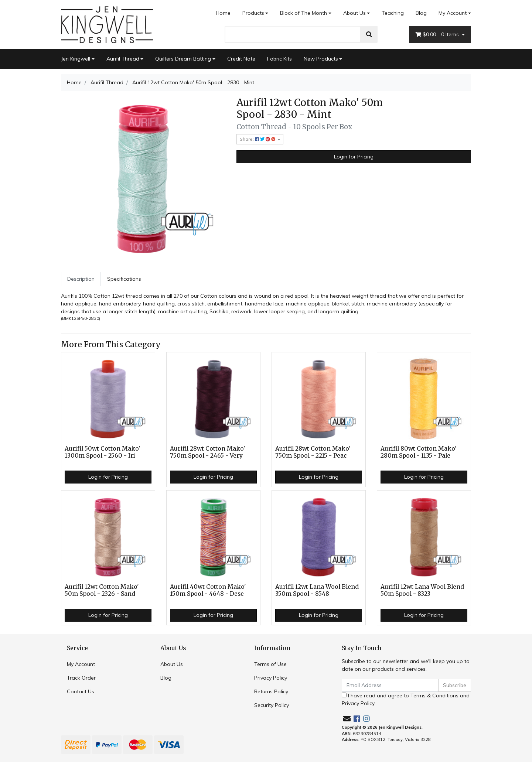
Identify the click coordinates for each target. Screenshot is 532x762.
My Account (81, 664)
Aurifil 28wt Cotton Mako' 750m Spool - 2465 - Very (208, 452)
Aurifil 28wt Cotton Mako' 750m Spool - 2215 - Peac (313, 452)
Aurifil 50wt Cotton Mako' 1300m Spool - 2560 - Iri (103, 452)
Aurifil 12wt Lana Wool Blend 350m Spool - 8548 (317, 590)
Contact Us (81, 691)
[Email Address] (390, 685)
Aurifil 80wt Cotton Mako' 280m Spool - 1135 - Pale (419, 452)
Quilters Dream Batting (183, 59)
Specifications (124, 279)
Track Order (81, 678)
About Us (354, 13)
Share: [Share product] (258, 139)
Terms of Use (270, 664)
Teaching (393, 13)
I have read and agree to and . (406, 699)
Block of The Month (303, 13)
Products (253, 13)
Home (223, 13)
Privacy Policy (271, 678)
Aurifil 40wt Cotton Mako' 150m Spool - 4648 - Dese (208, 590)
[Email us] (347, 719)
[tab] (81, 279)
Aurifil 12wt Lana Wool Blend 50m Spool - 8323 (422, 590)
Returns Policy (271, 691)
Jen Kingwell (76, 59)
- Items (438, 35)
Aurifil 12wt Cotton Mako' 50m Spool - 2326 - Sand (102, 590)
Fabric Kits (279, 59)
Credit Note (241, 59)
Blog (421, 13)
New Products (321, 59)
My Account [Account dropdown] (453, 13)
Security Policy (272, 705)
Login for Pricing (354, 157)
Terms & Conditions (434, 696)
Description (81, 279)
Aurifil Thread (123, 59)
